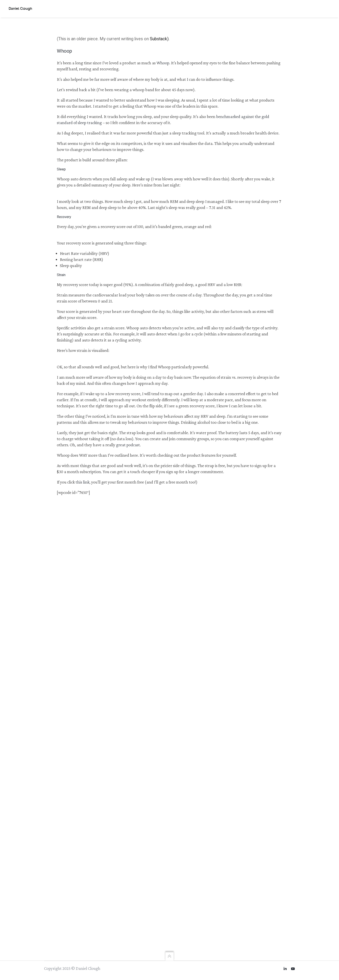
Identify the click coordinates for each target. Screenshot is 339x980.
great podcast (128, 445)
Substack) (159, 39)
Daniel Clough (20, 9)
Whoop (163, 63)
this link (83, 482)
